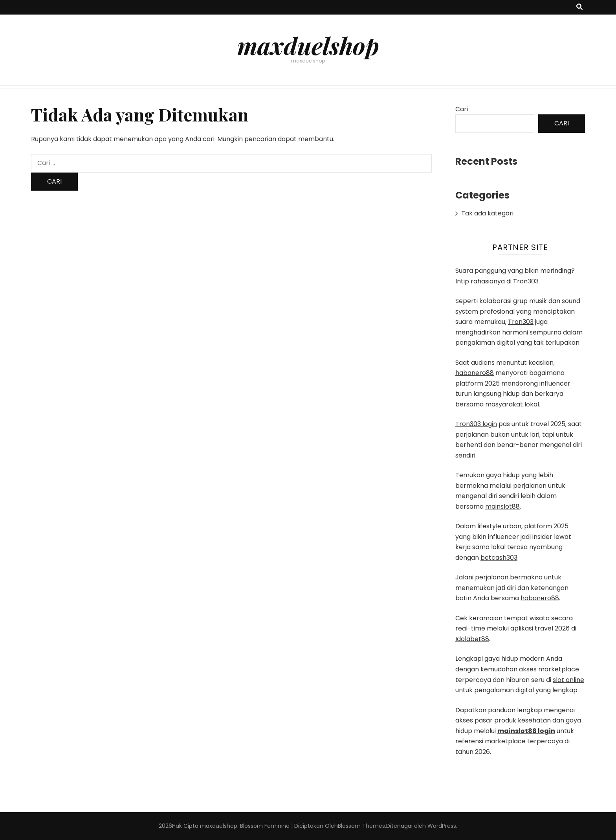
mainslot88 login (526, 731)
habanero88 (475, 373)
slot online (568, 680)
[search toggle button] (579, 7)
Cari (462, 109)
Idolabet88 (472, 639)
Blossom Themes (361, 826)
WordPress (442, 826)
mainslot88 (502, 506)
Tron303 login (476, 424)
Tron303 (526, 281)
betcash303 (499, 558)
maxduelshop (308, 45)
